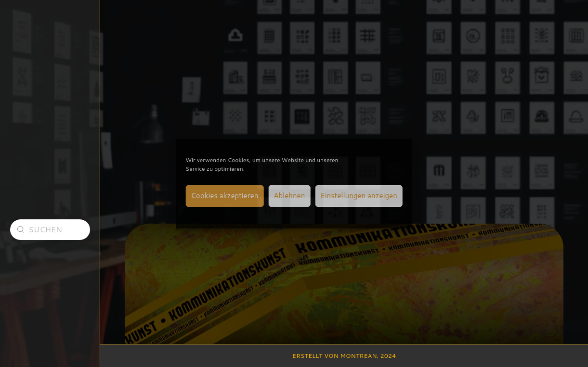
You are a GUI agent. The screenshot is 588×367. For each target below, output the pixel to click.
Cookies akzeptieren (224, 196)
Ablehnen (289, 196)
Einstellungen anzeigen (359, 196)
